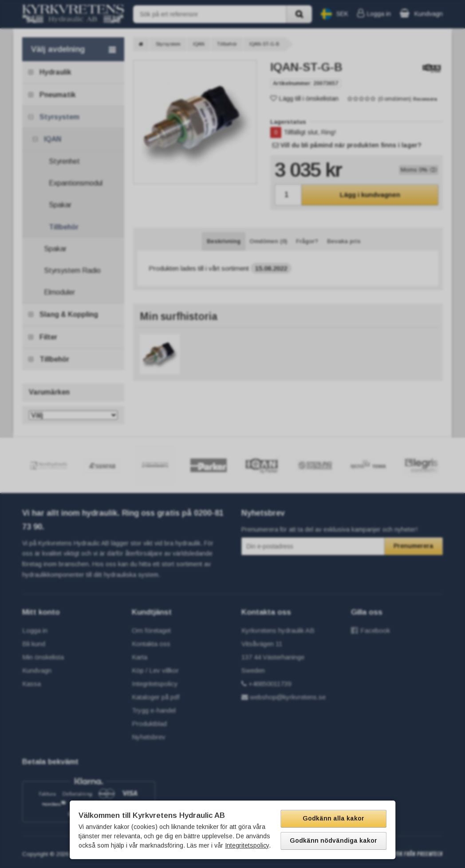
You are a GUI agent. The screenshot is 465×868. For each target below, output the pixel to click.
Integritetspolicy (247, 845)
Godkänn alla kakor (333, 818)
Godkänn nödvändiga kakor (333, 840)
